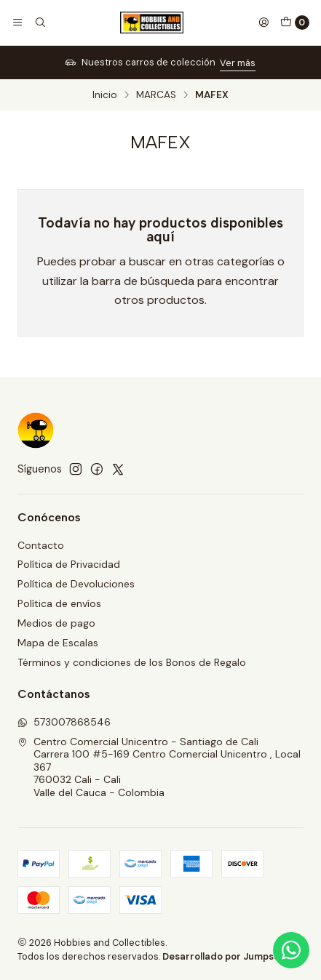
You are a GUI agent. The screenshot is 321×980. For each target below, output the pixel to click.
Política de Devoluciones (76, 584)
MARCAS (156, 95)
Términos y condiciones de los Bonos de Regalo (132, 662)
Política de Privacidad (69, 564)
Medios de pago (56, 623)
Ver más (238, 63)
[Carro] (295, 23)
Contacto (41, 545)
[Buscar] (39, 23)
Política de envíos (59, 603)
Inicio (105, 95)
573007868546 (64, 722)
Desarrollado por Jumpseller (228, 956)
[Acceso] (263, 23)
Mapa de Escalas (58, 643)
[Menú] (17, 23)
